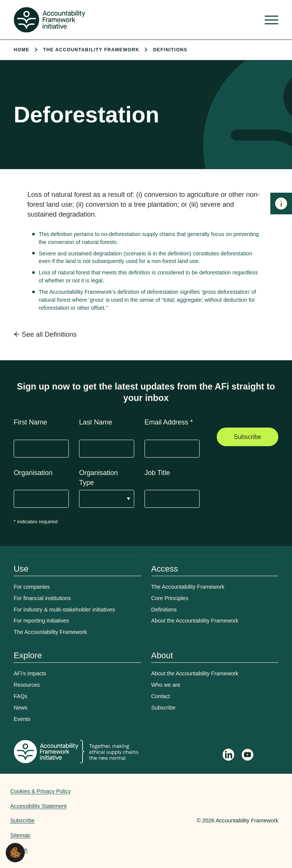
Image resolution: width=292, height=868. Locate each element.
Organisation (33, 473)
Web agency (161, 820)
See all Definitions (49, 334)
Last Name (96, 422)
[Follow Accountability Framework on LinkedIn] (229, 756)
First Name (30, 422)
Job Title (157, 473)
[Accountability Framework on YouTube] (248, 756)
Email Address (169, 422)
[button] (15, 852)
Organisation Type (98, 478)
